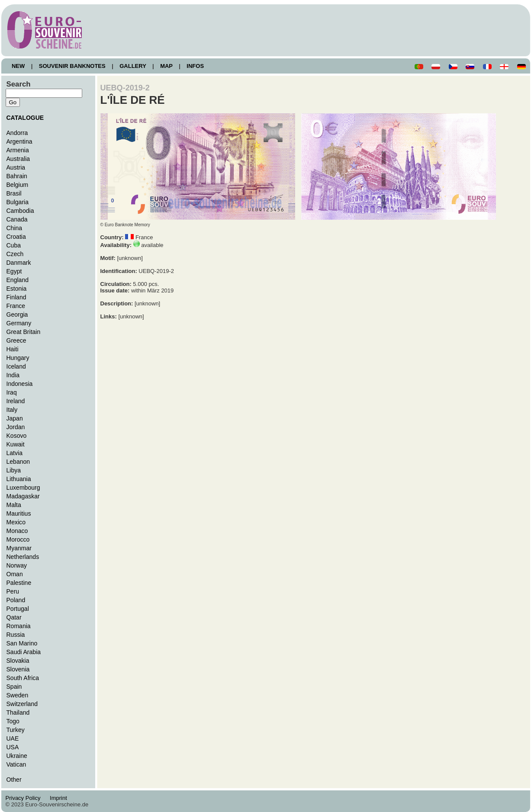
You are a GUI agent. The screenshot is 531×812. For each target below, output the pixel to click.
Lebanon (18, 462)
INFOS (195, 66)
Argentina (19, 141)
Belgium (18, 185)
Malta (14, 505)
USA (13, 747)
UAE (13, 738)
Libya (14, 470)
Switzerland (22, 704)
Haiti (13, 349)
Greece (16, 340)
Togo (13, 721)
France (16, 306)
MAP (167, 66)
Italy (12, 410)
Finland (16, 297)
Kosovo (17, 436)
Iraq (12, 392)
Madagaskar (23, 496)
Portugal (18, 609)
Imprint (60, 798)
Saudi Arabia (24, 652)
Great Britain (24, 332)
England (18, 280)
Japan (15, 418)
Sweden (18, 695)
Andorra (17, 133)
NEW (18, 66)
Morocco (18, 539)
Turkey (16, 730)
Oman (15, 574)
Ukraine (17, 756)
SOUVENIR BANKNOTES (72, 66)
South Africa (23, 678)
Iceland (16, 366)
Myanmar (19, 548)
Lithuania (19, 479)
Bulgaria (18, 202)
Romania (19, 626)
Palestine (19, 583)
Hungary (18, 358)
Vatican (16, 764)
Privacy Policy (26, 798)
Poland (16, 600)
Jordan (16, 427)
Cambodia (20, 211)
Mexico (16, 522)
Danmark (19, 263)
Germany (19, 323)
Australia (18, 159)
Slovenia (18, 669)
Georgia (17, 315)
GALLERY (133, 66)
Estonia (17, 289)
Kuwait (16, 444)
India (13, 375)
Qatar (14, 617)
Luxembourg (23, 488)
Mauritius (19, 514)
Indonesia (20, 384)
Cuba (14, 245)
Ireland (16, 401)
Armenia (18, 150)
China (14, 228)
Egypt (14, 271)
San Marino (22, 643)
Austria (16, 167)
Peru (13, 591)
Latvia (14, 453)
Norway (17, 565)
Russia (16, 635)
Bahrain (17, 176)
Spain (14, 687)
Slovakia (18, 661)
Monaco (17, 531)
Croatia (16, 237)
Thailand (18, 713)
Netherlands (23, 557)
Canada (17, 219)
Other (14, 780)
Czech (15, 254)
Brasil (14, 193)
